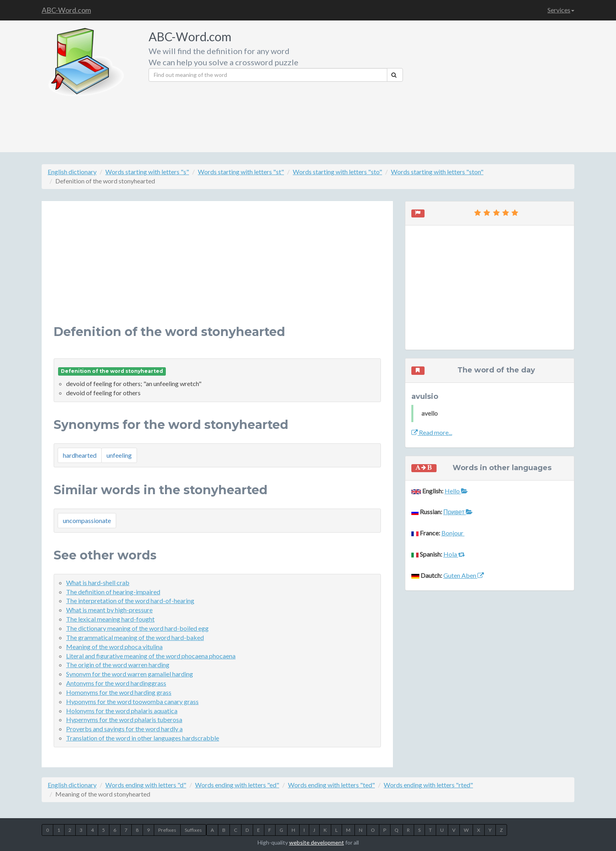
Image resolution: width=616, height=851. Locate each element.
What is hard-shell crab (98, 582)
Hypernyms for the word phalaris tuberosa (124, 719)
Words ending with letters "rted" (428, 785)
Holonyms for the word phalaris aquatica (122, 711)
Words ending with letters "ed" (237, 785)
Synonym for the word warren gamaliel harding (130, 674)
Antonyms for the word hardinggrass (116, 683)
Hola (454, 554)
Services (561, 10)
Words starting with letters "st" (241, 172)
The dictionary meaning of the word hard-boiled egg (137, 628)
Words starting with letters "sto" (337, 172)
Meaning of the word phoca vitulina (114, 647)
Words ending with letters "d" (146, 785)
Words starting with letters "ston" (437, 172)
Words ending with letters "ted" (331, 785)
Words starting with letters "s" (147, 172)
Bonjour (453, 533)
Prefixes (167, 830)
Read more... (432, 432)
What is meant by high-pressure (109, 610)
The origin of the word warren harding (118, 665)
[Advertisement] (492, 84)
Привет (458, 512)
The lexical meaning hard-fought (110, 619)
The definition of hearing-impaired (113, 592)
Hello (456, 491)
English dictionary (72, 172)
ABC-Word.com (66, 10)
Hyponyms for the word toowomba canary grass (132, 701)
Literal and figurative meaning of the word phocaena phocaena (151, 656)
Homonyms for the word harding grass (119, 692)
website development (317, 842)
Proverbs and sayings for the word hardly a (124, 729)
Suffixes (193, 830)
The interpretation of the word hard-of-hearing (130, 601)
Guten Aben (464, 575)
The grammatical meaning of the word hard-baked (135, 637)
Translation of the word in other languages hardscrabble (143, 738)
